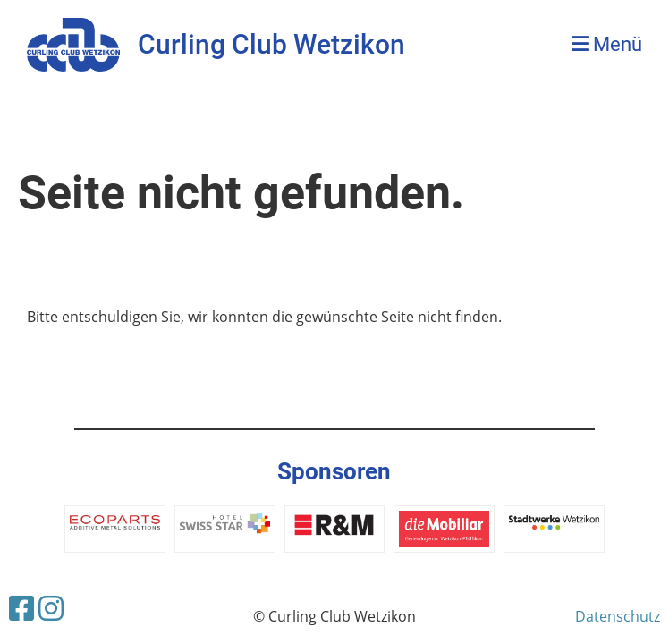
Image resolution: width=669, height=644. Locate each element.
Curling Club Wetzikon (271, 44)
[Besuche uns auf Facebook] (21, 608)
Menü (607, 44)
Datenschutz (618, 616)
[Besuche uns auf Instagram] (51, 608)
